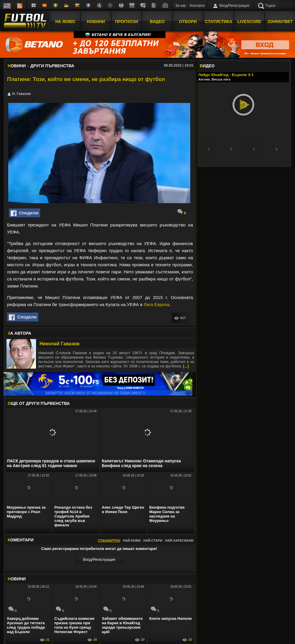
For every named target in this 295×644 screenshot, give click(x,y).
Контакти (197, 6)
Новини (96, 22)
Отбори (188, 22)
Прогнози (127, 22)
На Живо (65, 22)
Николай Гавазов (60, 344)
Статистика (219, 22)
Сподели (24, 213)
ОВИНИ (17, 579)
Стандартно (109, 540)
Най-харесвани (179, 540)
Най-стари (153, 540)
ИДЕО (207, 66)
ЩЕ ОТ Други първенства (39, 403)
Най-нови (132, 540)
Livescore (249, 22)
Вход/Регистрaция (99, 560)
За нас (181, 6)
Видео (157, 22)
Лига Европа (156, 304)
